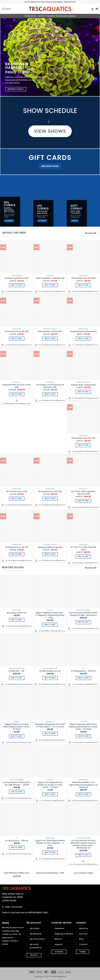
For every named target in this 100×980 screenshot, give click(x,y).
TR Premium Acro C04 (17, 492)
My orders (35, 928)
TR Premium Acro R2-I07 (17, 547)
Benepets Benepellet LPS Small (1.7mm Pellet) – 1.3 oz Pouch (50, 725)
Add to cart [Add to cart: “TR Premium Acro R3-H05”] (17, 338)
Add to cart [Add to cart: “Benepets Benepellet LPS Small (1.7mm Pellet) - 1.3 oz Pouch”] (50, 734)
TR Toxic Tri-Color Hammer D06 (83, 548)
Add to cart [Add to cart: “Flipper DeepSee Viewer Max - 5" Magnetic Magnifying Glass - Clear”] (50, 625)
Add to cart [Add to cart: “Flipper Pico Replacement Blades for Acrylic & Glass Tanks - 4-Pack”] (50, 794)
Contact (83, 944)
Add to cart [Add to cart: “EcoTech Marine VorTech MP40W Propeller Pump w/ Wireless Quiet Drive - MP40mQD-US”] (83, 855)
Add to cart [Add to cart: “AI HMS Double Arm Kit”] (50, 678)
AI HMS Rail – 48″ (17, 671)
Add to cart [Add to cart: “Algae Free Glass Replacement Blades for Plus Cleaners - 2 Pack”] (50, 852)
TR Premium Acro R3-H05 (17, 331)
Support (59, 944)
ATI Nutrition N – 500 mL (17, 841)
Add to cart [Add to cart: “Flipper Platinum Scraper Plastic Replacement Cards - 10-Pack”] (17, 736)
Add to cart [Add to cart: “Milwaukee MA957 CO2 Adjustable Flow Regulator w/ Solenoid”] (83, 794)
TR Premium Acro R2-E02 (50, 492)
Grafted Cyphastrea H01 (17, 278)
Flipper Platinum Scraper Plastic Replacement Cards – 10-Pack (17, 727)
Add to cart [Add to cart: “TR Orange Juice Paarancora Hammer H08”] (50, 394)
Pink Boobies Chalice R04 (83, 385)
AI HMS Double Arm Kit (50, 671)
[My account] (92, 9)
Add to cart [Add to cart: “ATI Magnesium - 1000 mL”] (83, 678)
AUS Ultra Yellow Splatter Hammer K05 (83, 493)
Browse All (92, 233)
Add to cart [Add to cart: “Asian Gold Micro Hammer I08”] (50, 285)
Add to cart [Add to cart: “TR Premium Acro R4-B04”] (83, 285)
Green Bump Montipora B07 (83, 331)
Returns (58, 939)
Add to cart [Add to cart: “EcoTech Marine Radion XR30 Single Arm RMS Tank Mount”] (83, 622)
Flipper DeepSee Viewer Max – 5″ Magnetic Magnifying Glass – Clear (50, 615)
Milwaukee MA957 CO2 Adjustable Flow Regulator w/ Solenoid (83, 785)
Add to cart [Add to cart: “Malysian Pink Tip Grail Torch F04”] (17, 394)
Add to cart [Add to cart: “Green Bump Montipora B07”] (83, 338)
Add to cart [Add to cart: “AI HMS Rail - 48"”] (17, 678)
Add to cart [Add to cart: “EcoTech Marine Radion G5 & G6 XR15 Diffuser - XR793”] (17, 792)
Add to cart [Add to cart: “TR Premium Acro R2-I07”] (17, 554)
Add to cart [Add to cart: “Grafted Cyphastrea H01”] (17, 285)
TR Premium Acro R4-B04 (83, 278)
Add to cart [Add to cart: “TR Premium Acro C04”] (17, 498)
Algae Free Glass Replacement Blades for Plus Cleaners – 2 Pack (50, 843)
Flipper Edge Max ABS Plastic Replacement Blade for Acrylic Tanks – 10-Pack (83, 727)
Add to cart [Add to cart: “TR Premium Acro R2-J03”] (83, 445)
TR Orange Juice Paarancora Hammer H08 (50, 386)
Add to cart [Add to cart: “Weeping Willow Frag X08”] (50, 554)
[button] (7, 9)
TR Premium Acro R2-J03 (83, 438)
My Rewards (36, 934)
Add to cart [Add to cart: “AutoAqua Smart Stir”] (17, 620)
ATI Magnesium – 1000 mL (83, 671)
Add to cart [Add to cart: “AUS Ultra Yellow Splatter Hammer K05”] (83, 501)
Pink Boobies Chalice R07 (50, 331)
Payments (59, 928)
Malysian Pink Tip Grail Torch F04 (17, 386)
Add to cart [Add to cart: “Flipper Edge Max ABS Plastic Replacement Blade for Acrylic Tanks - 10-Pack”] (83, 736)
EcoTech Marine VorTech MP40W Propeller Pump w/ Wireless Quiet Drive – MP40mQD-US (83, 844)
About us (84, 928)
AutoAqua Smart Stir (17, 613)
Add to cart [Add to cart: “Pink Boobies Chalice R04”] (83, 392)
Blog (81, 939)
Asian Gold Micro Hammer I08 (50, 278)
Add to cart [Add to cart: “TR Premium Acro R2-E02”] (50, 498)
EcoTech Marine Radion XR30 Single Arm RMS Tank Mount (83, 614)
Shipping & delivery (64, 934)
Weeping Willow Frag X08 (50, 547)
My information (37, 939)
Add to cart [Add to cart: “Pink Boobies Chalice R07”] (50, 338)
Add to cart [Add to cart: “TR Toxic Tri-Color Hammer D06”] (83, 556)
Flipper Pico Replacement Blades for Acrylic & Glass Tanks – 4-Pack (50, 785)
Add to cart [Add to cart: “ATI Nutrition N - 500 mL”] (17, 848)
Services (83, 934)
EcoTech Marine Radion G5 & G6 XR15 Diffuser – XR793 (17, 784)
